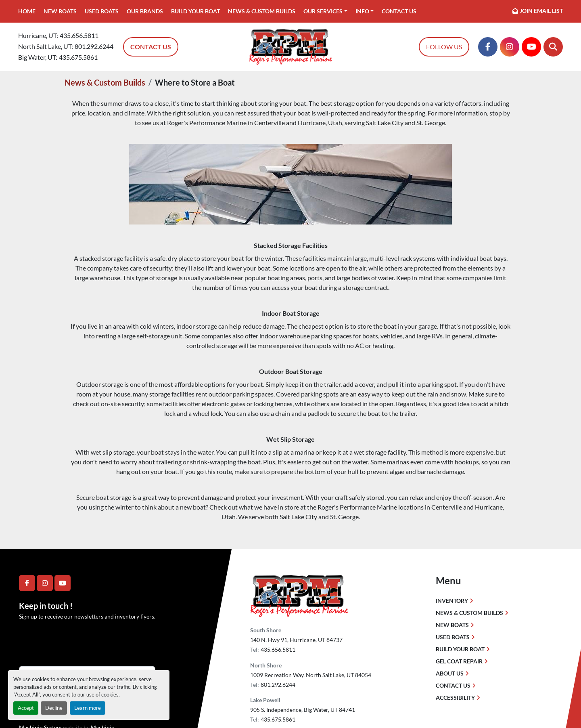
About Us (450, 673)
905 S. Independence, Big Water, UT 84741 (303, 710)
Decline (54, 708)
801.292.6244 (94, 46)
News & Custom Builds (262, 11)
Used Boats (102, 11)
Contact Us (399, 11)
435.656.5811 (79, 35)
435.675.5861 (78, 57)
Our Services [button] (323, 11)
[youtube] (531, 47)
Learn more (88, 708)
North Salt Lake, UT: (46, 46)
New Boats (60, 11)
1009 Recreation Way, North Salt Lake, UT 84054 (311, 675)
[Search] (553, 47)
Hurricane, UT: (38, 35)
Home (27, 11)
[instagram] (510, 47)
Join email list (541, 11)
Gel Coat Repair (459, 661)
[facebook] (488, 47)
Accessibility (455, 698)
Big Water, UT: (38, 57)
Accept (26, 708)
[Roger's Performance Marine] (299, 595)
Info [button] (362, 11)
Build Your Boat (195, 11)
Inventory (452, 601)
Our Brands (145, 11)
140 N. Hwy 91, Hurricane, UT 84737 (296, 640)
